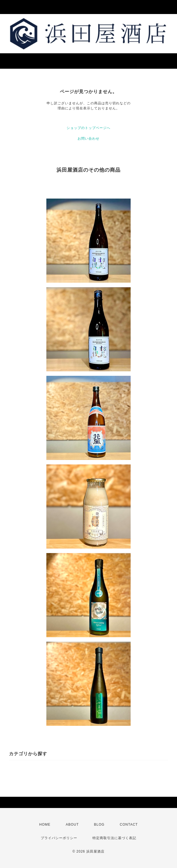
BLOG (99, 825)
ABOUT (72, 825)
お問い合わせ (88, 139)
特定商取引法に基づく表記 (114, 838)
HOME (45, 825)
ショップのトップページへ (88, 128)
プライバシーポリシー (59, 838)
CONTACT (129, 825)
